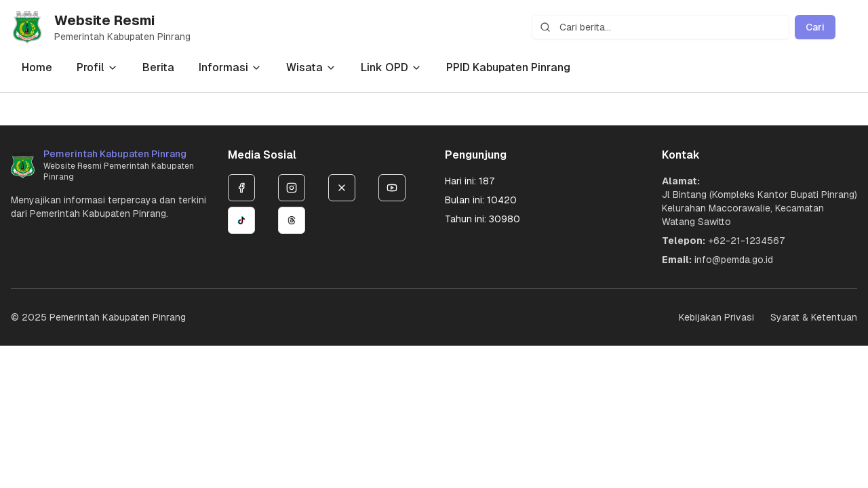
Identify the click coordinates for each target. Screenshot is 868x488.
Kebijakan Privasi (716, 317)
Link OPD (391, 67)
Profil (97, 67)
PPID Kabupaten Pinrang (508, 67)
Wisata (311, 67)
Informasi (230, 67)
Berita (158, 67)
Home (37, 67)
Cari (815, 27)
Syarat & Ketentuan (814, 317)
